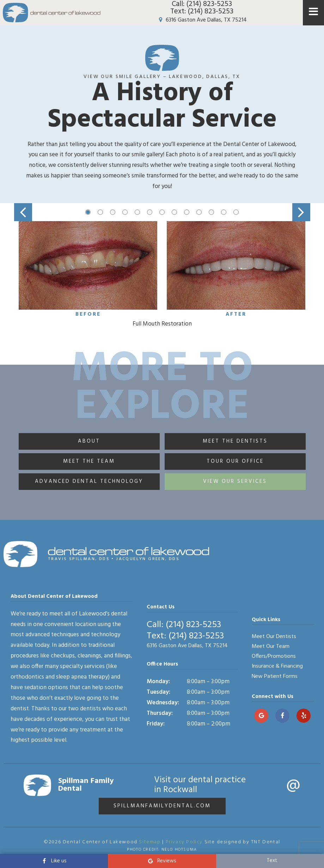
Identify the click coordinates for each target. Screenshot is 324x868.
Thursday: (160, 713)
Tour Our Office (235, 461)
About (89, 441)
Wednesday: (163, 703)
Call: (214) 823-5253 (202, 4)
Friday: (156, 724)
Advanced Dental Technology (89, 481)
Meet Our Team (271, 647)
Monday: (158, 682)
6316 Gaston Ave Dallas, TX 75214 (202, 20)
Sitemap (150, 842)
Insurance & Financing (277, 666)
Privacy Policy (184, 842)
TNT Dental (266, 842)
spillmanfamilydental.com (162, 806)
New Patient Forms (275, 676)
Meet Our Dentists (274, 637)
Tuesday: (158, 692)
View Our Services (235, 481)
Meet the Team (89, 461)
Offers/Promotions (274, 656)
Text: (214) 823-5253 (202, 11)
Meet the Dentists (235, 441)
